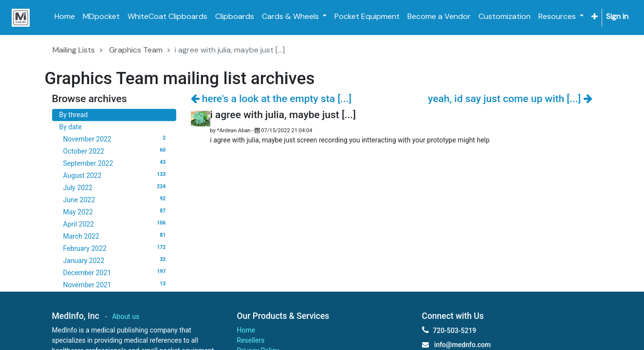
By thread (74, 115)
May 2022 (116, 211)
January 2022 (116, 260)
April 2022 (116, 224)
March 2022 (116, 236)
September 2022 (116, 163)
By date (71, 127)
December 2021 (116, 272)
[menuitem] (65, 17)
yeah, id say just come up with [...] (510, 99)
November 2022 (116, 139)
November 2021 (116, 284)
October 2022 (116, 151)
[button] (595, 17)
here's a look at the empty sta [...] (271, 99)
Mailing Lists (74, 50)
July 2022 (116, 187)
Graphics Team (136, 50)
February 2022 (116, 248)
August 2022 (116, 175)
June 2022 (116, 199)
